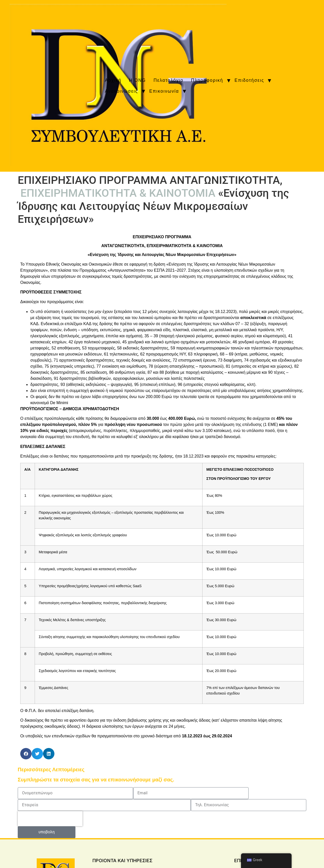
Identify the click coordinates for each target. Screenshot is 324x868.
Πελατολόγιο (169, 80)
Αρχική (113, 80)
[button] (26, 754)
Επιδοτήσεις (249, 80)
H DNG (138, 80)
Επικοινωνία (164, 91)
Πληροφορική (207, 80)
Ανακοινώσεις (121, 91)
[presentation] (50, 819)
